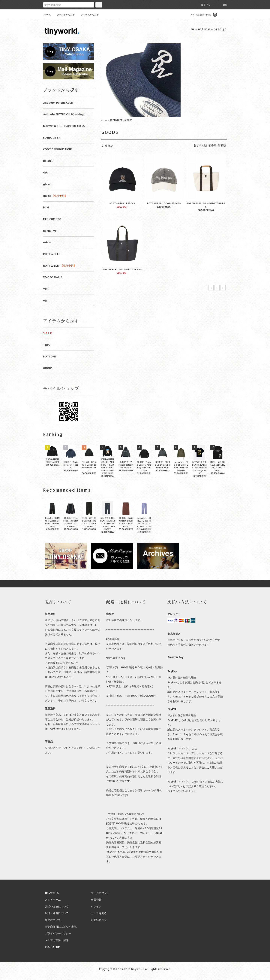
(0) (223, 5)
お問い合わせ (99, 920)
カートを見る (99, 913)
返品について (53, 920)
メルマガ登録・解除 (198, 15)
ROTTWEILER (116, 120)
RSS (47, 947)
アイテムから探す (88, 15)
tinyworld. (52, 893)
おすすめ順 (200, 145)
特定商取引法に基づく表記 (61, 927)
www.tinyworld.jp (209, 29)
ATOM (56, 947)
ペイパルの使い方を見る (182, 791)
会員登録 (96, 900)
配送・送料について (57, 913)
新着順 (222, 145)
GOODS (129, 120)
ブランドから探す (64, 15)
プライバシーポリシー (58, 933)
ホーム (47, 15)
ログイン (206, 5)
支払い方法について (57, 906)
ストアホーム (53, 900)
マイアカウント (100, 893)
